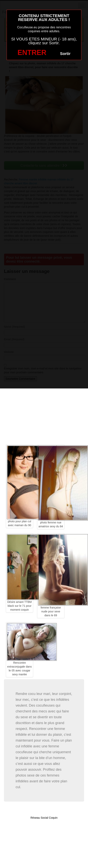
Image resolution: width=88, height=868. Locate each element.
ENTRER (32, 53)
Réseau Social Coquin (44, 818)
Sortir (65, 54)
